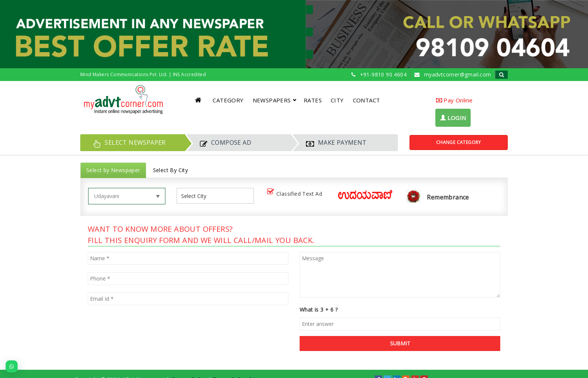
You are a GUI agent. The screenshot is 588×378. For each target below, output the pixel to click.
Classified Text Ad (296, 194)
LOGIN (453, 118)
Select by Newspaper (113, 170)
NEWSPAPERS (275, 100)
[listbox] (196, 196)
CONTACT (367, 100)
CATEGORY (228, 100)
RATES (313, 100)
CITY (337, 100)
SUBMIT (400, 343)
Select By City (171, 170)
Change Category (459, 142)
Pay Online (454, 100)
